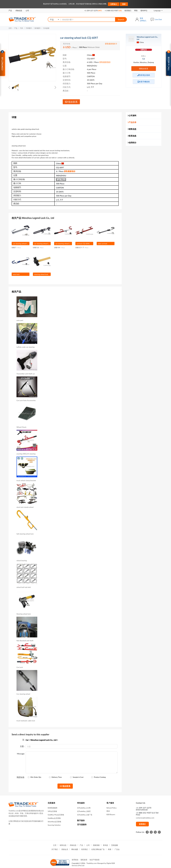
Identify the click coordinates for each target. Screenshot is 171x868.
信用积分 (132, 143)
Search (121, 19)
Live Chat (158, 19)
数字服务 (81, 820)
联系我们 (128, 10)
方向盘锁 (46, 28)
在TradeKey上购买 (84, 811)
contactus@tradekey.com (145, 818)
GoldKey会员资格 (54, 818)
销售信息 (132, 129)
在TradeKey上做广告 (85, 815)
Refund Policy (112, 808)
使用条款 (75, 860)
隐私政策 (84, 860)
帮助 (136, 10)
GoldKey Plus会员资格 (56, 815)
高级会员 (65, 849)
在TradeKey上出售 (84, 808)
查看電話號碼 (144, 75)
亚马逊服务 (82, 824)
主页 (10, 28)
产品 (10, 10)
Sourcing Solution (54, 825)
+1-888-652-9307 (113, 10)
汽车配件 (29, 28)
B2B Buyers (111, 814)
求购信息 (19, 10)
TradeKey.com (92, 863)
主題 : (22, 746)
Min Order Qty (36, 777)
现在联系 (71, 102)
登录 (124, 4)
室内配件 (38, 28)
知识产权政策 (95, 860)
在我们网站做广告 (98, 849)
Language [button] (156, 10)
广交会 (117, 849)
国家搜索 (96, 845)
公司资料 (132, 115)
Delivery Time (57, 777)
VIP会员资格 (52, 811)
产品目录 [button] (132, 122)
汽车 (21, 28)
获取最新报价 (111, 44)
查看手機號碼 (144, 82)
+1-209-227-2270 (93, 10)
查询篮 (105, 845)
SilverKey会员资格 (54, 822)
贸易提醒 (115, 845)
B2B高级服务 (53, 808)
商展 (110, 849)
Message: (21, 754)
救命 (108, 811)
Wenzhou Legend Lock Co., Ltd (147, 38)
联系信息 (132, 136)
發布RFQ (144, 10)
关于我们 (55, 849)
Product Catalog (100, 777)
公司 (27, 10)
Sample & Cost (78, 777)
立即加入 (114, 4)
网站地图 (75, 849)
